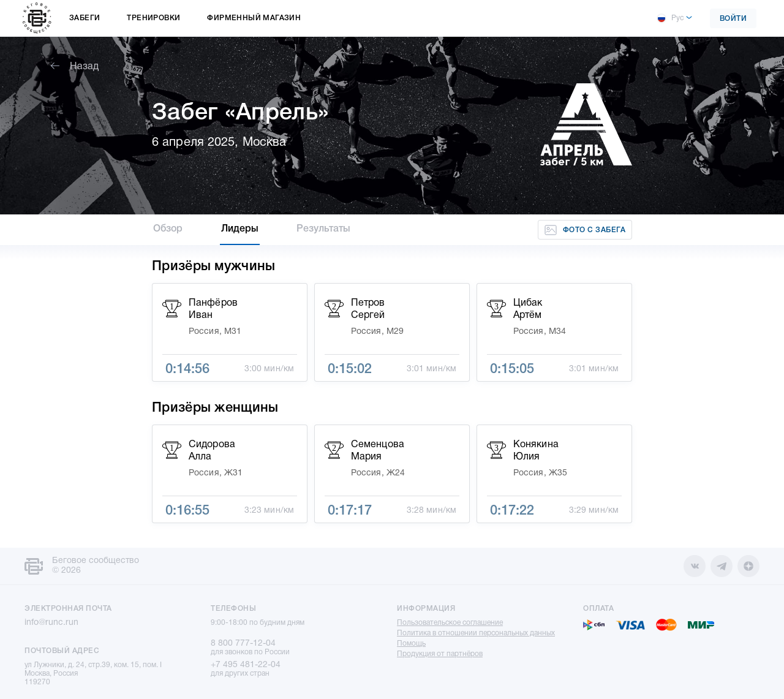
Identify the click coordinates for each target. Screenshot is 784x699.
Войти (733, 19)
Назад (75, 67)
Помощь (411, 644)
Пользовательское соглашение (450, 623)
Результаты (323, 229)
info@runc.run (51, 623)
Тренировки (153, 18)
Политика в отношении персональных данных (476, 633)
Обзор (168, 229)
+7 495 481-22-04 (246, 665)
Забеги (85, 18)
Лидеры (240, 229)
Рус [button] (670, 18)
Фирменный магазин (254, 18)
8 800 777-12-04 (243, 644)
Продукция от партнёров (440, 654)
